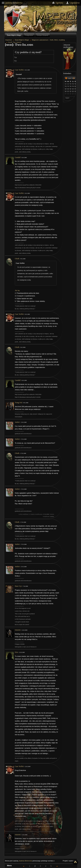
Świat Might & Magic (14, 35)
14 (68, 89)
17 (75, 89)
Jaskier (17, 422)
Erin (16, 652)
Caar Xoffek (19, 70)
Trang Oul (19, 403)
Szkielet (18, 630)
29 (66, 84)
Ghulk (17, 259)
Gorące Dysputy (43, 35)
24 (75, 92)
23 (73, 92)
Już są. (17, 290)
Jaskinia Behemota (25, 861)
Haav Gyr (18, 586)
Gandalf (18, 157)
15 (71, 89)
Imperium (9, 40)
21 (68, 92)
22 (71, 92)
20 (66, 92)
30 (68, 84)
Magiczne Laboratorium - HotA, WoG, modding (48, 40)
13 (66, 89)
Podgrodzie (29, 35)
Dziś (67, 98)
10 (75, 87)
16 (73, 89)
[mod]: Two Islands (15, 42)
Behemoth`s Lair (13, 18)
